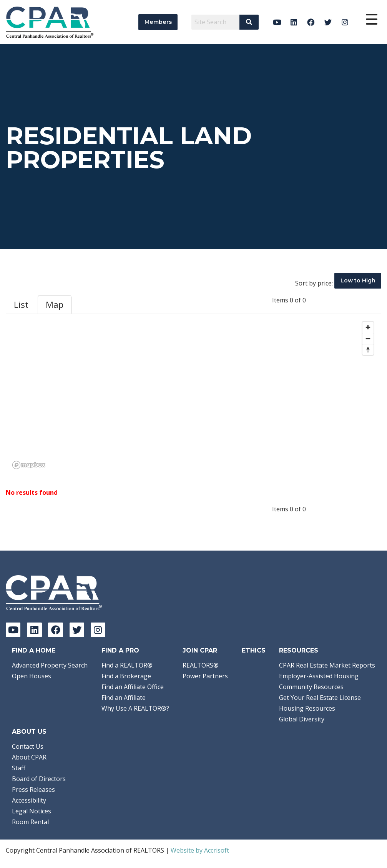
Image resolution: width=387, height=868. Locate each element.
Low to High (358, 280)
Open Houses (32, 676)
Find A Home (34, 650)
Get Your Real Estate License (320, 698)
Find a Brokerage (126, 676)
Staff (19, 768)
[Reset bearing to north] (368, 350)
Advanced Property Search (50, 665)
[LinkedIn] (294, 22)
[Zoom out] (368, 338)
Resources (299, 650)
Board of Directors (39, 779)
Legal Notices (32, 811)
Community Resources (311, 687)
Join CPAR (200, 650)
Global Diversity (302, 719)
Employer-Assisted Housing (319, 676)
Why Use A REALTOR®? (135, 708)
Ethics (254, 650)
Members (158, 22)
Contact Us (28, 746)
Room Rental (30, 822)
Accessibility (29, 800)
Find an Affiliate (124, 698)
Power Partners (205, 676)
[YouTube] (277, 22)
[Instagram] (345, 22)
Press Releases (33, 790)
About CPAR (29, 757)
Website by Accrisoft (200, 850)
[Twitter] (328, 22)
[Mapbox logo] (29, 465)
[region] (193, 395)
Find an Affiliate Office (133, 687)
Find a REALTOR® (127, 665)
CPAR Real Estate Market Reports (327, 665)
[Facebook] (311, 22)
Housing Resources (307, 708)
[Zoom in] (368, 327)
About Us (29, 732)
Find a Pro (120, 650)
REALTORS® (201, 665)
